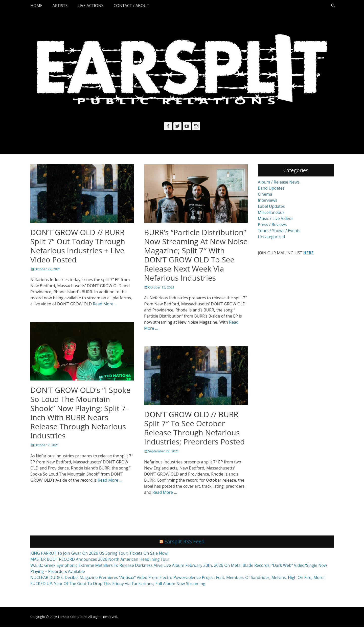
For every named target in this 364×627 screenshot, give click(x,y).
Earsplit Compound (73, 617)
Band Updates (271, 188)
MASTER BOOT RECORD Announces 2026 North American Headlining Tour (100, 559)
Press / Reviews (272, 225)
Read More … (105, 304)
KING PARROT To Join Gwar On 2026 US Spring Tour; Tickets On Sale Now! (99, 553)
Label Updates (271, 206)
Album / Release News (279, 182)
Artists (60, 6)
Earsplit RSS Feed (184, 542)
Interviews (268, 200)
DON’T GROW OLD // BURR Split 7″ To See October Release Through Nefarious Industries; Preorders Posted (194, 428)
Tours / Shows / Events (279, 231)
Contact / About (131, 6)
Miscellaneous (271, 212)
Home (36, 6)
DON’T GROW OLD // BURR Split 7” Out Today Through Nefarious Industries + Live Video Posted (78, 246)
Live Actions (90, 6)
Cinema (265, 194)
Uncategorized (271, 237)
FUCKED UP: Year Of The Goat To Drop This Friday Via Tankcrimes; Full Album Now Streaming (118, 584)
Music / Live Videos (276, 218)
